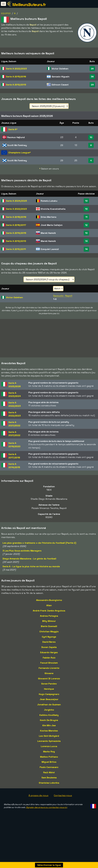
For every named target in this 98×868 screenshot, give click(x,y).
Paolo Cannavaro (49, 779)
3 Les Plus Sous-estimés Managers (22, 562)
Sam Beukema (49, 789)
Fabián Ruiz (49, 669)
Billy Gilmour (49, 632)
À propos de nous (38, 807)
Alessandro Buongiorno (49, 612)
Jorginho (49, 721)
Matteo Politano (49, 768)
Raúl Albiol (49, 784)
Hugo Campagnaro (49, 706)
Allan (49, 617)
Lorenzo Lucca (49, 758)
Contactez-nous (63, 807)
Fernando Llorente (49, 679)
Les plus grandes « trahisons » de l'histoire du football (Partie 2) (39, 554)
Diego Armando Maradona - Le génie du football (29, 570)
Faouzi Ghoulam (49, 674)
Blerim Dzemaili (49, 638)
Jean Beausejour (49, 711)
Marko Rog (49, 763)
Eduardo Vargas (49, 664)
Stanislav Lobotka (49, 794)
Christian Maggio (49, 643)
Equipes (6, 13)
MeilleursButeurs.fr (29, 5)
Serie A (16, 69)
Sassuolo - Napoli (63, 296)
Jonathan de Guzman (49, 716)
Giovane (49, 685)
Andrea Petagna (49, 627)
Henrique (49, 700)
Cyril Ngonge (49, 648)
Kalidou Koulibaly (49, 726)
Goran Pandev (49, 695)
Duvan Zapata (49, 658)
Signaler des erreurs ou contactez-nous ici (47, 819)
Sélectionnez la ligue (49, 865)
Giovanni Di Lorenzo (49, 690)
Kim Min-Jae (49, 737)
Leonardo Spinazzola (49, 753)
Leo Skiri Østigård (49, 747)
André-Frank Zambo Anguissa (49, 622)
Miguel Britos (49, 773)
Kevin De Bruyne (49, 732)
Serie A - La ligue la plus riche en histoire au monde (31, 578)
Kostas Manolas (49, 742)
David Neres (49, 653)
